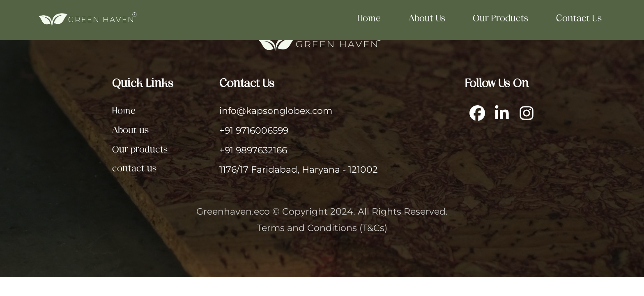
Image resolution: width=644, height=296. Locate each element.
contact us (579, 18)
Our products (500, 18)
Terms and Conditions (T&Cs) (322, 228)
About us (427, 18)
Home (369, 18)
